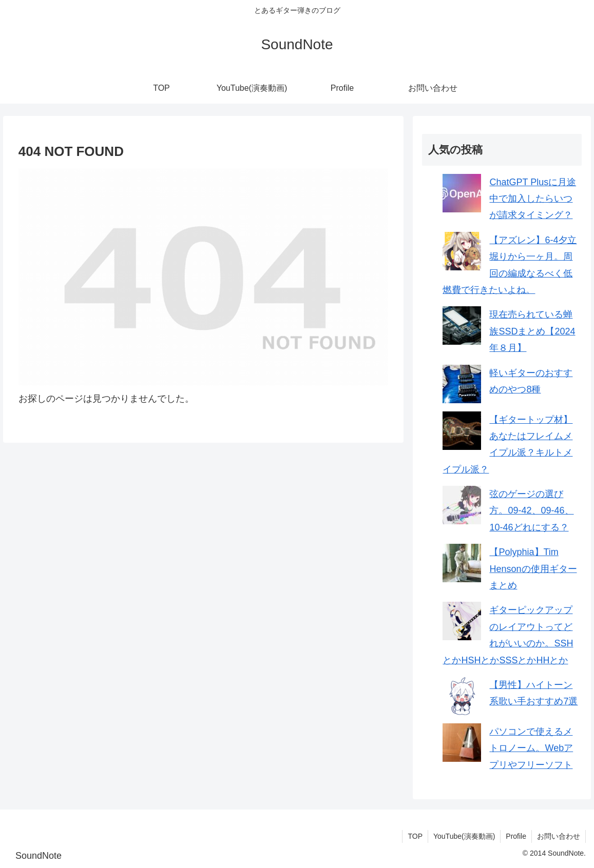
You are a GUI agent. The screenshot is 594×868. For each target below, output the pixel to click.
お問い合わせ (559, 836)
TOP (415, 836)
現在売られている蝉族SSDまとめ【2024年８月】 (532, 331)
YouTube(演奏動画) (464, 836)
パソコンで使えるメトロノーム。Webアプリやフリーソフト (531, 748)
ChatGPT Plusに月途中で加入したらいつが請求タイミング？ (533, 199)
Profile (516, 836)
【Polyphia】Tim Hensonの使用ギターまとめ (533, 569)
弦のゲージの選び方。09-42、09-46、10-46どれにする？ (531, 511)
